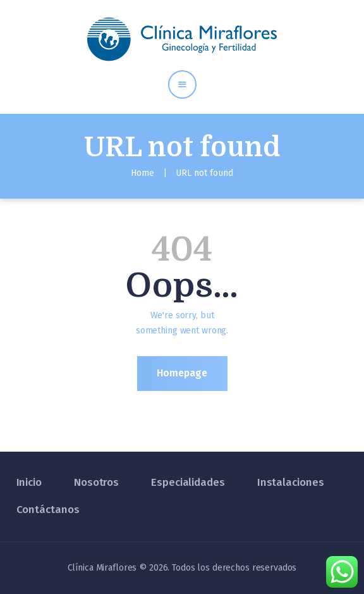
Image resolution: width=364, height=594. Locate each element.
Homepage (182, 373)
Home (143, 173)
